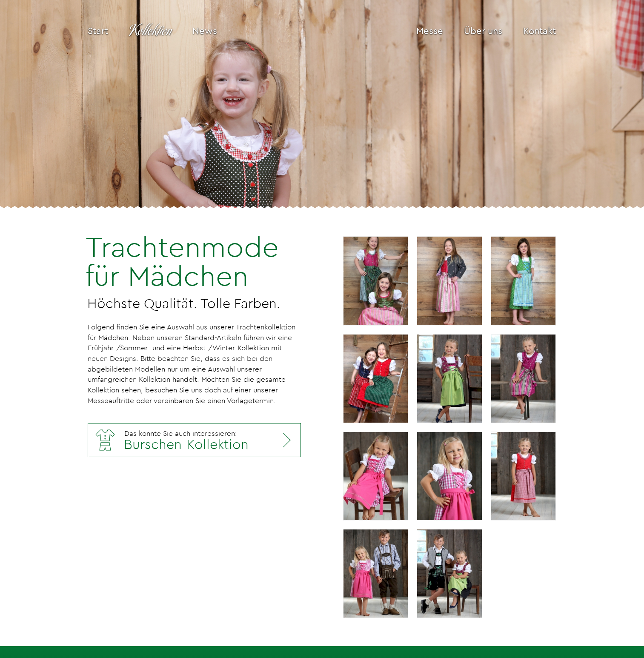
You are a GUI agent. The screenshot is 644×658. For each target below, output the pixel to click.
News (205, 31)
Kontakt (540, 31)
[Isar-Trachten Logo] (317, 31)
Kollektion (150, 31)
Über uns (483, 31)
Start (98, 31)
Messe (430, 31)
